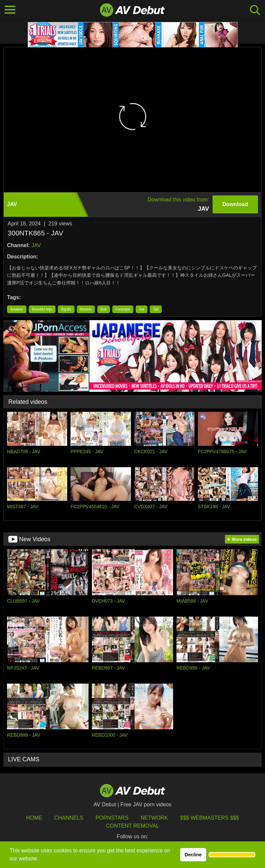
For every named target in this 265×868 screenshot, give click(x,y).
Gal (142, 309)
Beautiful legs (42, 309)
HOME (34, 818)
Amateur (17, 309)
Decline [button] (193, 855)
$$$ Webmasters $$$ (210, 818)
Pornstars (112, 818)
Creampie (123, 309)
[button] (232, 855)
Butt (104, 309)
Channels (69, 818)
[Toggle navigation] (10, 10)
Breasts (86, 309)
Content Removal (132, 826)
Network (154, 818)
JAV (36, 245)
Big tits (66, 309)
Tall (156, 309)
